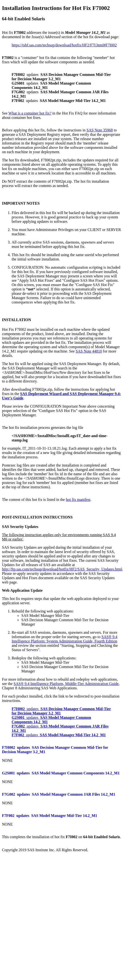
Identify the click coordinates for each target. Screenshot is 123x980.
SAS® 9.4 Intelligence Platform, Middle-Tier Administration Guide (66, 684)
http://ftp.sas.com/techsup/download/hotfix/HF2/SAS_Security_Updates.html (62, 569)
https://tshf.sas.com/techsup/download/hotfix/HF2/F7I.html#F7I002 (64, 45)
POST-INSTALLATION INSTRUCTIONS (37, 517)
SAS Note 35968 (100, 130)
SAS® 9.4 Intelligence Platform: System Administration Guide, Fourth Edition (65, 639)
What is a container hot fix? (30, 113)
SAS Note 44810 (89, 351)
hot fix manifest (78, 500)
